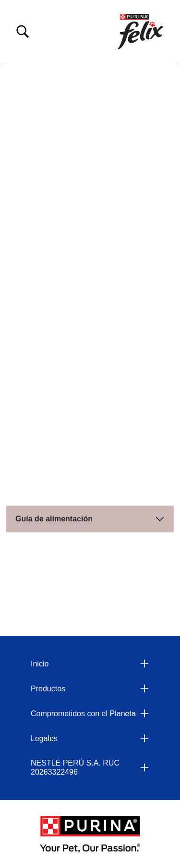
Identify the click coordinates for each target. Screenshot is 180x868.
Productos (48, 689)
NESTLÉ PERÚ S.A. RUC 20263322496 (75, 767)
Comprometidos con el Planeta (83, 714)
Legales (44, 738)
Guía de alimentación (54, 519)
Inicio (40, 664)
